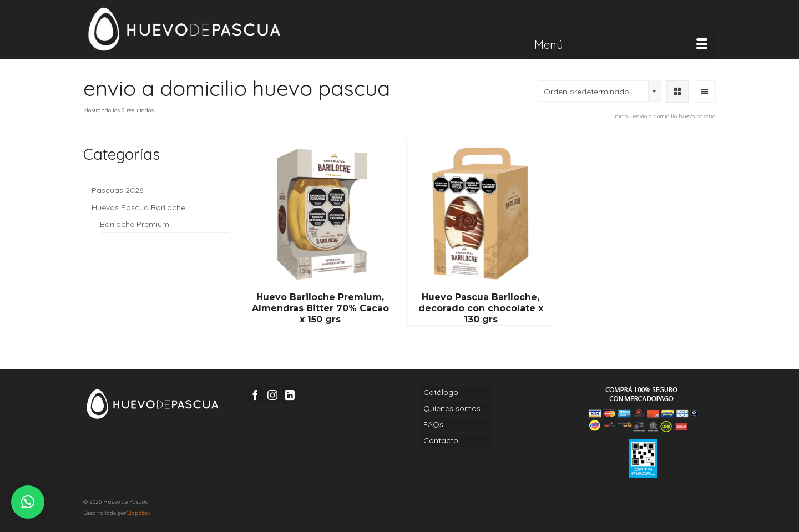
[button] (28, 502)
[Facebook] (255, 394)
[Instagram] (272, 394)
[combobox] (600, 91)
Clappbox (138, 513)
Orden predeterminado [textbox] (586, 92)
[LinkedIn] (290, 394)
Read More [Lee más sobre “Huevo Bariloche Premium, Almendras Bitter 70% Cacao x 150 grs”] (320, 333)
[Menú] (621, 45)
